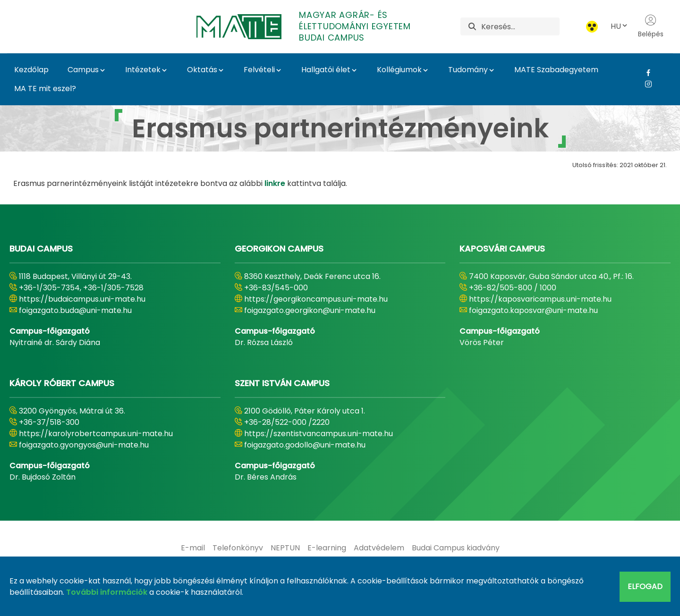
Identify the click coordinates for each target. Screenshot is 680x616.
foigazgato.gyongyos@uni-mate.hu (84, 445)
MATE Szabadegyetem (556, 70)
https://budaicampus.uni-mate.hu (82, 299)
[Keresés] (520, 26)
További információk (107, 592)
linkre (275, 183)
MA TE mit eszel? (45, 89)
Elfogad (645, 586)
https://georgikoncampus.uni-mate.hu (316, 299)
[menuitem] (193, 548)
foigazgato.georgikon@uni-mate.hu (310, 310)
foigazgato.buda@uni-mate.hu (75, 310)
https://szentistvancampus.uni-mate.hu (319, 434)
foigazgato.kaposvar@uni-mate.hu (533, 310)
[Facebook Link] (645, 73)
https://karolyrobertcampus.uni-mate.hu (96, 434)
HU (620, 26)
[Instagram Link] (645, 84)
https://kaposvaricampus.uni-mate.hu (540, 299)
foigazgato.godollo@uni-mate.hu (305, 445)
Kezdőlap (31, 70)
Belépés (651, 26)
